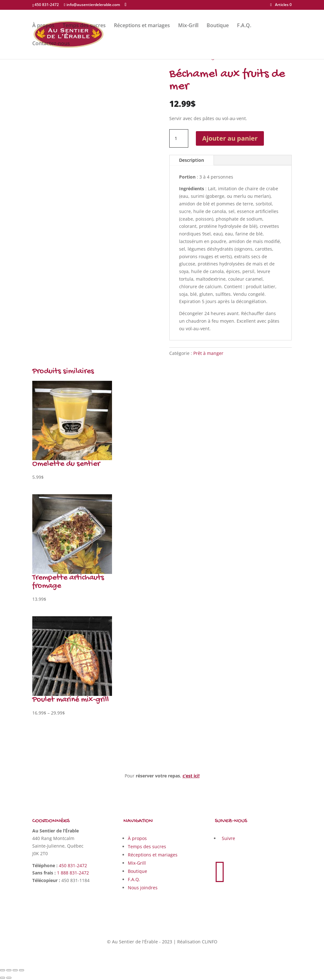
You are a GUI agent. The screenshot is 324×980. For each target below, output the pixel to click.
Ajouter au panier (230, 138)
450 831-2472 (73, 865)
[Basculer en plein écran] (15, 970)
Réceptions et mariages (142, 26)
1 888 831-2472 (73, 873)
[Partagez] (9, 970)
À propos (43, 26)
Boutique (218, 26)
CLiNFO (210, 942)
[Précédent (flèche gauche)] (3, 978)
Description (192, 160)
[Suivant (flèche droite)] (9, 978)
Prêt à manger (208, 353)
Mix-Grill (188, 26)
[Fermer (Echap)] (3, 970)
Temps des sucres (84, 26)
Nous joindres (143, 888)
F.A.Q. (244, 26)
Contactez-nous (51, 44)
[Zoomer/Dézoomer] (22, 970)
